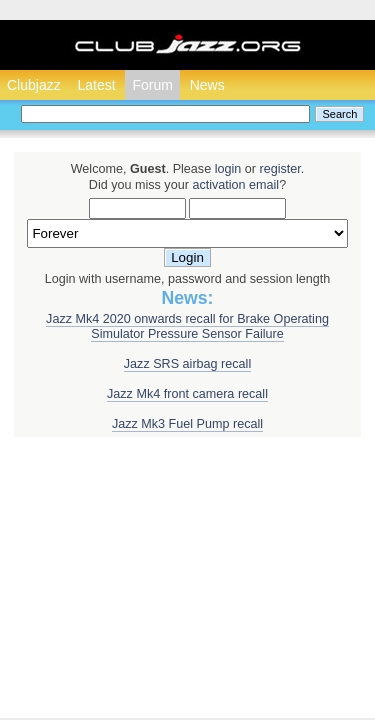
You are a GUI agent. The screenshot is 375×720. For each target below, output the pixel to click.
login (228, 169)
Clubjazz (34, 85)
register (279, 169)
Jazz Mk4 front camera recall (187, 394)
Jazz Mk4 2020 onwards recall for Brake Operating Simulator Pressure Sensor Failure (187, 326)
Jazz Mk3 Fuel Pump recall (187, 424)
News (207, 85)
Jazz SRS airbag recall (187, 364)
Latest (96, 85)
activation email (235, 185)
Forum (152, 85)
